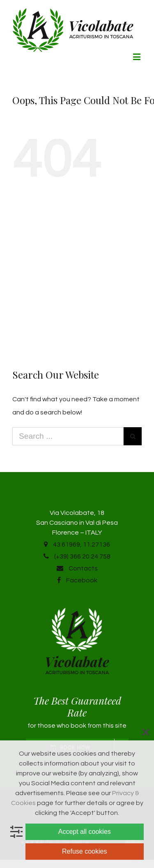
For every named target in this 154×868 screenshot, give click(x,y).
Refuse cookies (84, 851)
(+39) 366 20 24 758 (77, 556)
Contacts (77, 568)
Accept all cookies (85, 832)
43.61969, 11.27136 (77, 545)
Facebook (77, 580)
